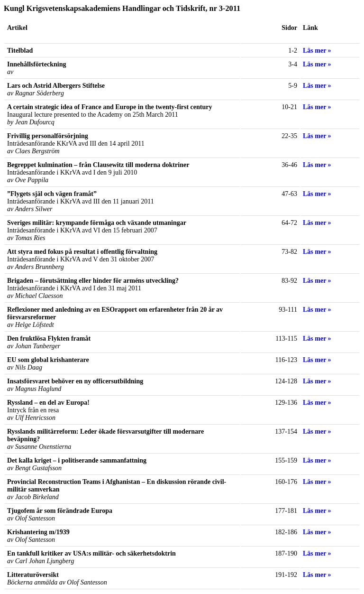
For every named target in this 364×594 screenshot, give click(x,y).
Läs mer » (317, 51)
